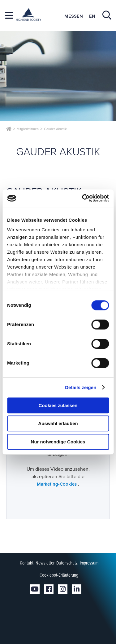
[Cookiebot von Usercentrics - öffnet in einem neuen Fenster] (83, 198)
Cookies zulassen (58, 405)
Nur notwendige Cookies (58, 442)
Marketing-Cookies (57, 484)
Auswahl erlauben (58, 423)
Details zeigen (81, 387)
